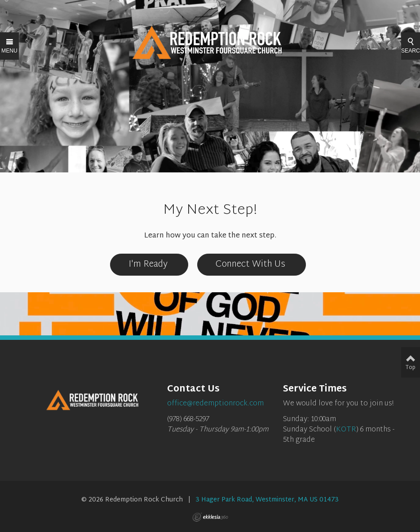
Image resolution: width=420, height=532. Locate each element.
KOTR (346, 430)
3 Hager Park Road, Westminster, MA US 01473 (267, 500)
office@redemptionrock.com (215, 404)
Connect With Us (252, 264)
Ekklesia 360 (210, 517)
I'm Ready (149, 264)
